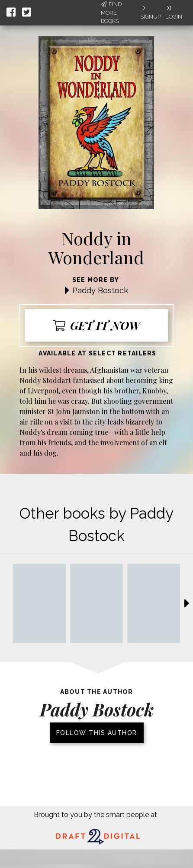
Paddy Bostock (100, 290)
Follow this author (97, 733)
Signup (151, 13)
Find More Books (111, 13)
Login (174, 13)
